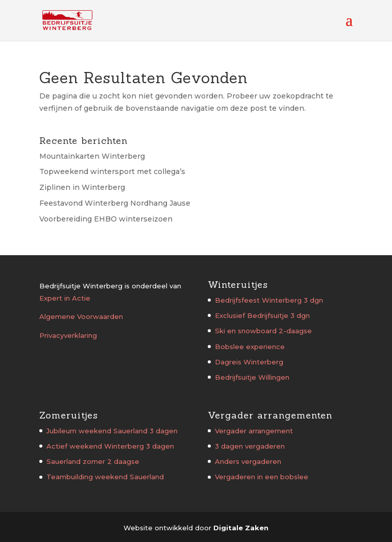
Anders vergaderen (248, 461)
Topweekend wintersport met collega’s (112, 171)
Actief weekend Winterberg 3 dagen (110, 446)
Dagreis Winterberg (249, 362)
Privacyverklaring (68, 335)
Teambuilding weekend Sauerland (105, 477)
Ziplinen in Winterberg (82, 187)
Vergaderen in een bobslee (262, 477)
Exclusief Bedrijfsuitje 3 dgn (262, 315)
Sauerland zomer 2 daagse (93, 461)
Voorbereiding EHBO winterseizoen (106, 219)
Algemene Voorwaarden (81, 316)
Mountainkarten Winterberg (92, 156)
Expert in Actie (65, 298)
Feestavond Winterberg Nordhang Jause (115, 203)
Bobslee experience (250, 347)
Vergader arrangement (254, 431)
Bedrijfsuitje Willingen (252, 377)
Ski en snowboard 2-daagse (263, 331)
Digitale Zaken (241, 528)
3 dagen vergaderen (250, 446)
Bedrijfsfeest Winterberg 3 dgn (269, 300)
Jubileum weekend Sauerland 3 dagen (112, 431)
